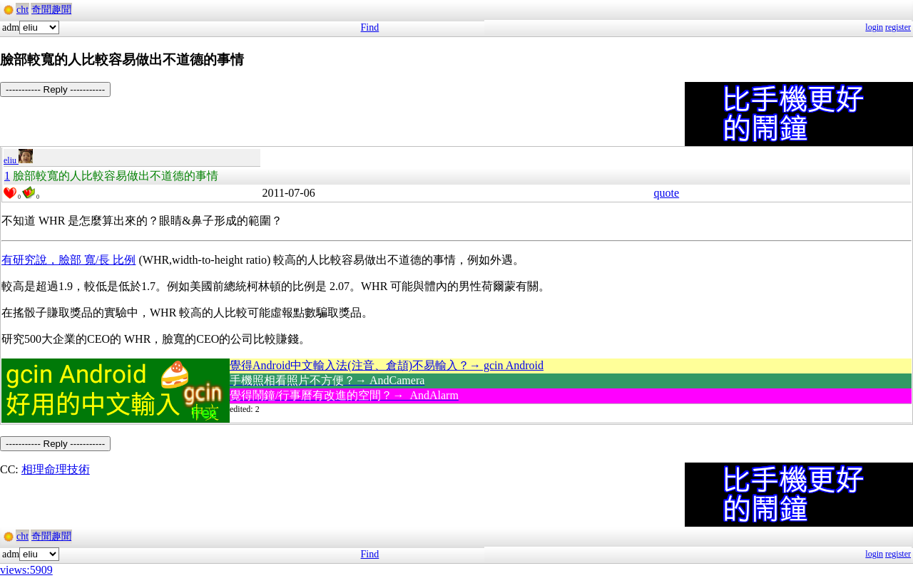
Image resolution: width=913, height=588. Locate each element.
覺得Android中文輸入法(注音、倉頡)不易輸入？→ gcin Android (387, 365)
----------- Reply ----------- (55, 89)
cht (22, 10)
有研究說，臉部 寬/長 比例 (68, 260)
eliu (18, 160)
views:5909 (26, 570)
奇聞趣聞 (51, 10)
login (874, 27)
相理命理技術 (56, 469)
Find (370, 27)
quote (667, 193)
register (898, 27)
